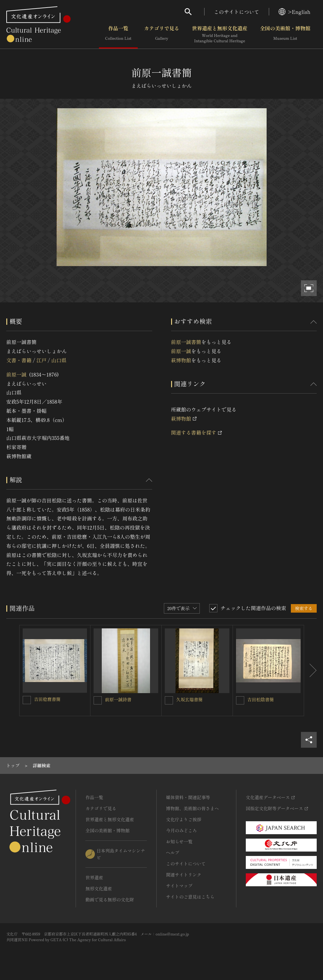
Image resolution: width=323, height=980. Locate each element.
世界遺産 (94, 877)
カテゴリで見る (162, 34)
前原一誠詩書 (118, 699)
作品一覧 (118, 34)
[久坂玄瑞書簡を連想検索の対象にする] (169, 700)
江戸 (41, 360)
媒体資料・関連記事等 (188, 797)
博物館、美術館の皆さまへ (193, 808)
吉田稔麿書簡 (47, 699)
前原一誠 (16, 374)
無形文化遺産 (99, 888)
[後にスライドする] (310, 671)
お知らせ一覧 (179, 841)
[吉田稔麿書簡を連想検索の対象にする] (27, 700)
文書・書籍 (19, 360)
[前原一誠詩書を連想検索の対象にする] (98, 700)
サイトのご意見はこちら (190, 897)
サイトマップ (179, 886)
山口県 (59, 360)
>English (294, 12)
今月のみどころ (182, 830)
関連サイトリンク (184, 875)
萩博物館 (181, 360)
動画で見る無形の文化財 (110, 900)
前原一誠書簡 (186, 342)
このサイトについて (237, 12)
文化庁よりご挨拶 (184, 819)
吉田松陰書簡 (261, 699)
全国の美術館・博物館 (285, 34)
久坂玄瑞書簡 (189, 699)
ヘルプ (173, 852)
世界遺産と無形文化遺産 (220, 34)
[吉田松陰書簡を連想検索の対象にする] (240, 700)
